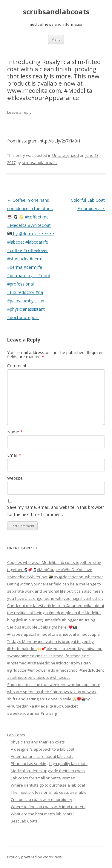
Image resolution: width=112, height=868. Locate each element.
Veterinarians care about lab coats (42, 756)
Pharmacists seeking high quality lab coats (49, 764)
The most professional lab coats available (49, 792)
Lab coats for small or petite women (43, 778)
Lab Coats (16, 735)
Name (15, 432)
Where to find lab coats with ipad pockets (48, 807)
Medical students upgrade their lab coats (48, 771)
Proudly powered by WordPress (34, 857)
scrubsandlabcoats (56, 12)
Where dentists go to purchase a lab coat (48, 785)
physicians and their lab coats (38, 742)
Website (15, 478)
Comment (17, 366)
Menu (56, 39)
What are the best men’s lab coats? (42, 814)
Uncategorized (66, 155)
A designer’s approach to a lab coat (43, 749)
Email (14, 455)
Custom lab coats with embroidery (42, 799)
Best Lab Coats (24, 821)
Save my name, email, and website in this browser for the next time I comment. (56, 511)
